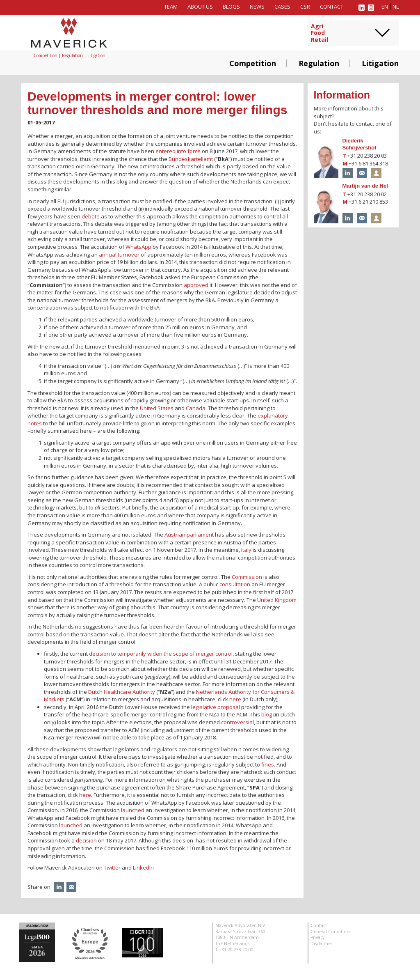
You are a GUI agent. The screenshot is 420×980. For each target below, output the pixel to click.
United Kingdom (277, 600)
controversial (237, 722)
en (385, 7)
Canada (196, 408)
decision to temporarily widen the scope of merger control (161, 654)
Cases (282, 7)
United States (157, 408)
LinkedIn (143, 868)
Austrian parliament (189, 535)
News (257, 7)
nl (396, 7)
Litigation (380, 63)
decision (86, 840)
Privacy (317, 937)
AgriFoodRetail (320, 33)
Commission (247, 577)
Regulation (319, 63)
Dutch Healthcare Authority (122, 692)
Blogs (231, 7)
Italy (246, 550)
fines (268, 764)
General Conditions (331, 932)
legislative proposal (216, 707)
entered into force (179, 151)
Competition (253, 63)
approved (196, 285)
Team (171, 7)
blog (267, 714)
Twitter (112, 868)
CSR (305, 7)
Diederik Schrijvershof (360, 144)
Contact (332, 7)
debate (91, 216)
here (235, 699)
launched (133, 810)
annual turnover (119, 255)
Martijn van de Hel (365, 186)
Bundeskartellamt (191, 159)
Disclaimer (321, 943)
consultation (235, 584)
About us (200, 7)
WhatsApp (138, 247)
